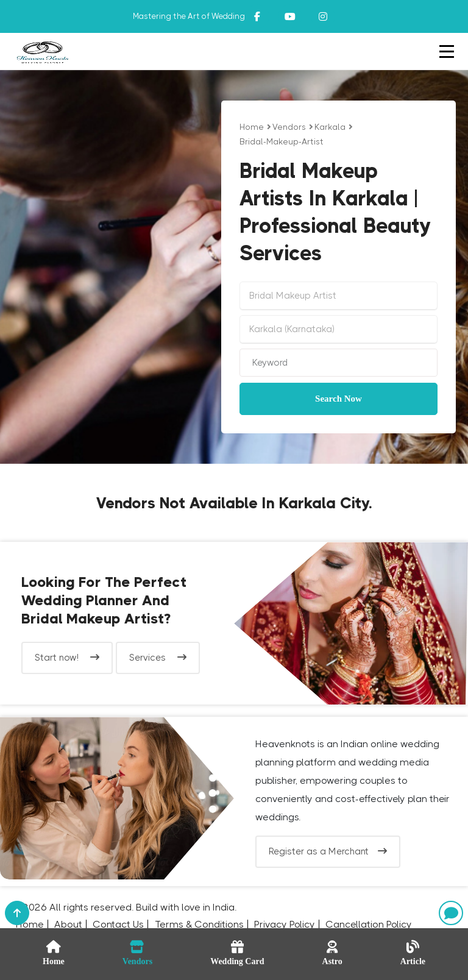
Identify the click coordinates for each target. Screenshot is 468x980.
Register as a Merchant (328, 851)
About (68, 924)
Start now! (67, 658)
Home (252, 127)
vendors (289, 127)
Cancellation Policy (369, 924)
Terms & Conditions (199, 924)
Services (158, 658)
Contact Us (118, 924)
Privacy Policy (285, 924)
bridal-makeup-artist (282, 141)
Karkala (330, 127)
